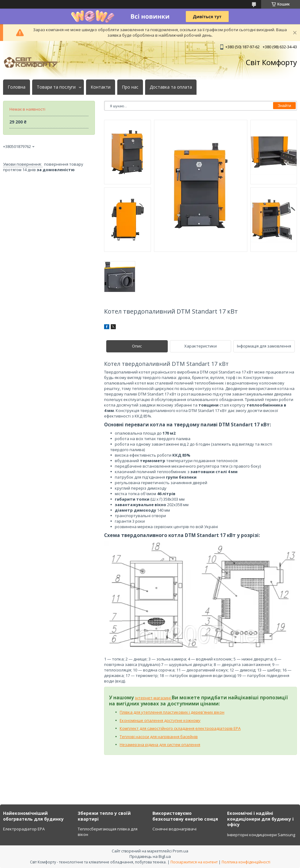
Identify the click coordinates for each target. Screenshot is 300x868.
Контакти (101, 87)
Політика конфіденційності (246, 862)
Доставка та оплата (171, 87)
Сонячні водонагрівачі (174, 829)
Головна (17, 87)
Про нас (130, 87)
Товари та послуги (56, 87)
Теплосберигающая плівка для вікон (108, 832)
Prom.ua (180, 851)
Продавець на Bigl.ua (150, 856)
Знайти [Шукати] (284, 106)
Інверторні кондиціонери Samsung (261, 835)
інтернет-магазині (153, 698)
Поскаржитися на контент (194, 862)
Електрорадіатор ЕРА (24, 829)
